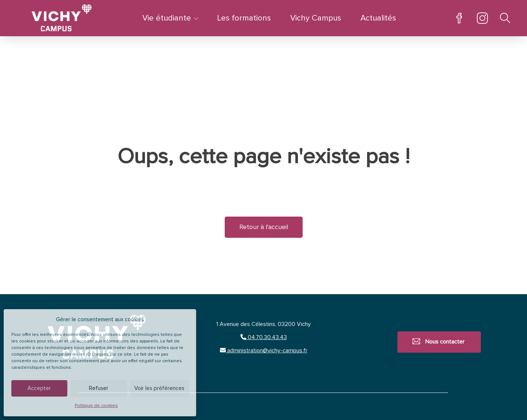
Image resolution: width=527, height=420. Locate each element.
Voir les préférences (159, 388)
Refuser (99, 388)
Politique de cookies (96, 406)
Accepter (39, 388)
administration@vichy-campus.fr (264, 350)
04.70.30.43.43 (264, 337)
